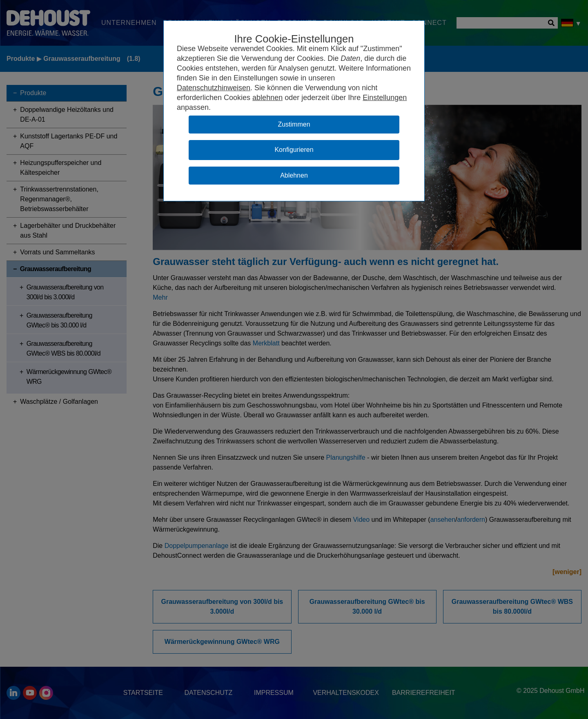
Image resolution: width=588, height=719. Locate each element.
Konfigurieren (294, 150)
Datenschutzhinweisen (214, 88)
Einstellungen (385, 98)
